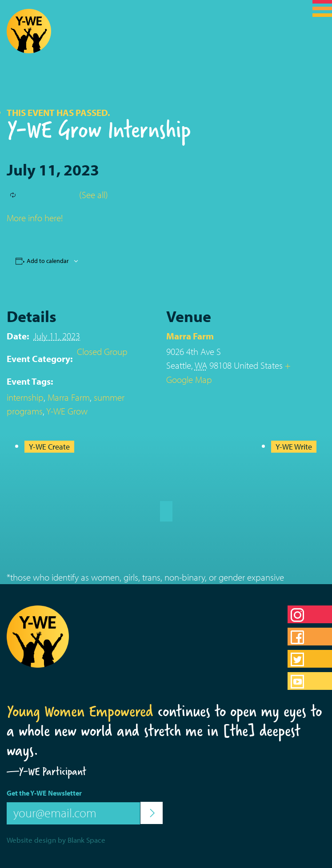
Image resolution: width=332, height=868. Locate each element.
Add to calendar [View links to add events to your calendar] (48, 261)
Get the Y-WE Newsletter (44, 793)
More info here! (35, 218)
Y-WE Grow (67, 411)
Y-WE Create (49, 447)
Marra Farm (69, 397)
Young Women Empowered (80, 711)
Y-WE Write (294, 447)
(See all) (94, 195)
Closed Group (102, 351)
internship (25, 397)
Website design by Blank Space (56, 840)
